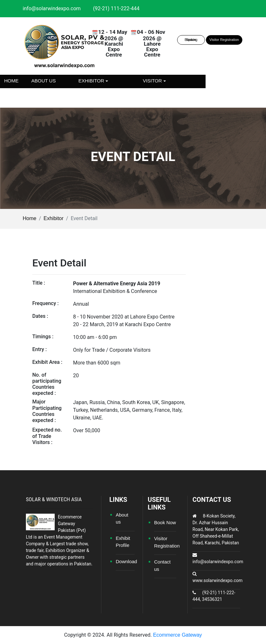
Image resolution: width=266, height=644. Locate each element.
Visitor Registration (224, 40)
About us (43, 81)
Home (11, 81)
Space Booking (191, 40)
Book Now (165, 522)
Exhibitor (53, 218)
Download (126, 561)
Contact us (129, 94)
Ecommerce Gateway (178, 635)
